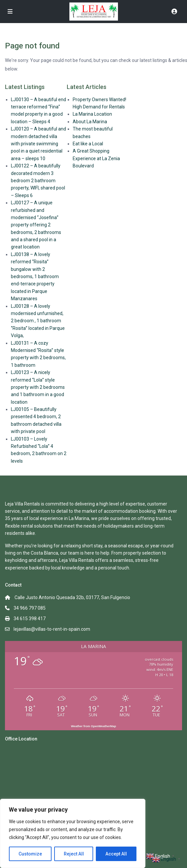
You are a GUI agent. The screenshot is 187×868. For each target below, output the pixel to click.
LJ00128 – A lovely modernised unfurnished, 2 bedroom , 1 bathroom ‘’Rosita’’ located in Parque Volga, (38, 321)
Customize (30, 854)
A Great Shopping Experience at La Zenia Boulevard (96, 158)
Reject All (74, 854)
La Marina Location (92, 114)
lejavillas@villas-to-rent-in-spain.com (52, 629)
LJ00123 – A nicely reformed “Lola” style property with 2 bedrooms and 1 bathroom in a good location (38, 387)
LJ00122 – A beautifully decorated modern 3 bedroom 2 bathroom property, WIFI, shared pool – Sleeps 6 (38, 181)
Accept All (116, 854)
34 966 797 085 (30, 608)
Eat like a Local (88, 144)
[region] (73, 833)
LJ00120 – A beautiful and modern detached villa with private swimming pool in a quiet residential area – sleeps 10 (38, 144)
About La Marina (90, 122)
